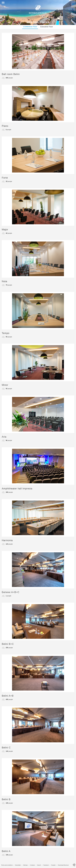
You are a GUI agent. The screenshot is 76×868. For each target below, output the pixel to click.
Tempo (6, 333)
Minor (5, 385)
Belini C (6, 748)
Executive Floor (47, 27)
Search (39, 865)
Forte (5, 178)
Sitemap (25, 865)
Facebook (46, 865)
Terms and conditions (7, 865)
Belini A (6, 851)
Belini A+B (8, 696)
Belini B (6, 799)
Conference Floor (30, 27)
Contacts (32, 865)
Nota (4, 281)
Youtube (53, 865)
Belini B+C (8, 644)
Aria (4, 437)
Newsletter (18, 865)
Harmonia (7, 540)
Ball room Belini (11, 74)
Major (5, 230)
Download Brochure (63, 865)
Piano (5, 126)
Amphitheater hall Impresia (17, 489)
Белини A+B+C (11, 592)
